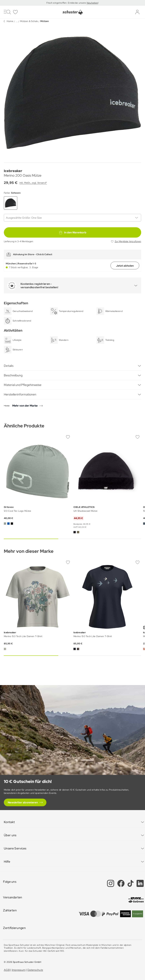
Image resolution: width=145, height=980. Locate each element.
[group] (72, 93)
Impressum (19, 970)
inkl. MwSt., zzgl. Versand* (33, 183)
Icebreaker (13, 171)
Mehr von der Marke (25, 406)
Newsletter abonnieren (23, 802)
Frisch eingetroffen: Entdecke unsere (66, 3)
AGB (7, 970)
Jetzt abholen (125, 266)
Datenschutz (35, 970)
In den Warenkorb (72, 232)
